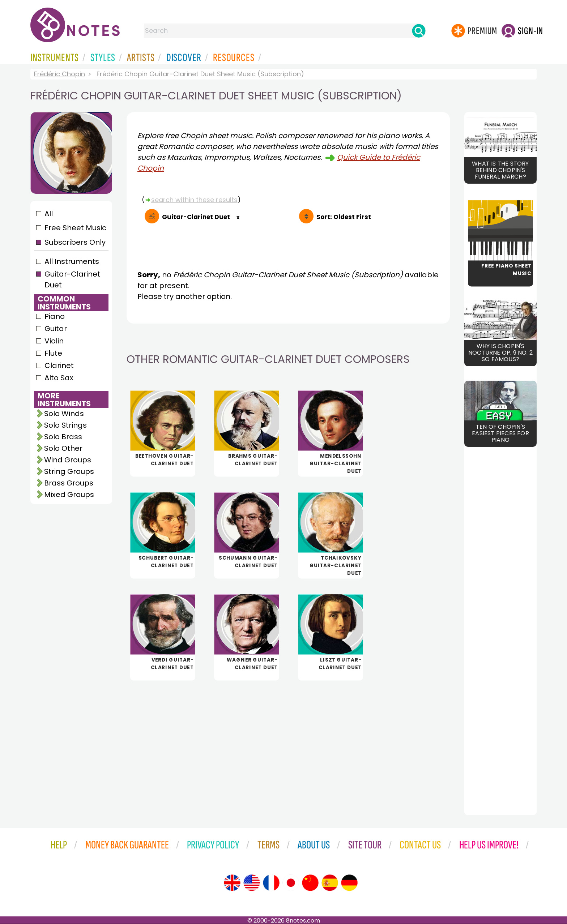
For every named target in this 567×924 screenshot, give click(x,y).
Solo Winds (64, 414)
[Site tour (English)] (232, 883)
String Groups (69, 471)
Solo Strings (65, 425)
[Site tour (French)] (271, 883)
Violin (54, 341)
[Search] (419, 31)
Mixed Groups (69, 495)
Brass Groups (69, 483)
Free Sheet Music (75, 228)
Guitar (56, 329)
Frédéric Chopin (59, 74)
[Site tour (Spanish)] (330, 883)
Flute (53, 353)
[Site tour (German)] (349, 883)
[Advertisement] (288, 743)
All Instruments (72, 261)
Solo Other (63, 448)
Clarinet (59, 365)
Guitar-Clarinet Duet (72, 279)
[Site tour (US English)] (252, 883)
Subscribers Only (75, 242)
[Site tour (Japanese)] (291, 883)
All (49, 214)
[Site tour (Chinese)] (310, 883)
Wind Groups (68, 460)
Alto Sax (59, 378)
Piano (55, 316)
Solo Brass (63, 437)
